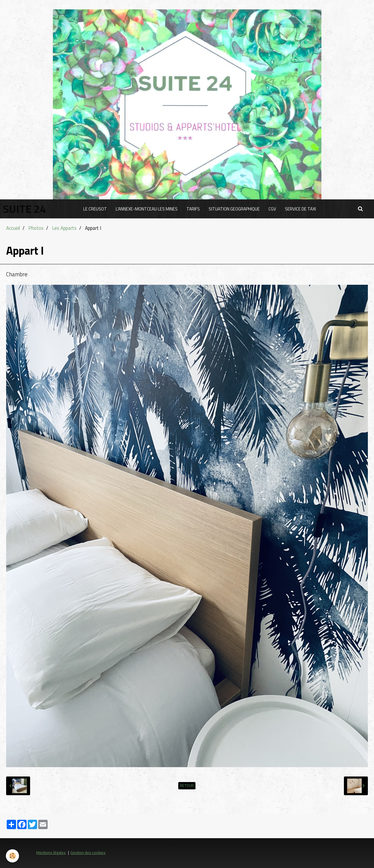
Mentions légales (51, 853)
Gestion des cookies (88, 853)
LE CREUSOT (95, 209)
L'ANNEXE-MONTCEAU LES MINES (147, 209)
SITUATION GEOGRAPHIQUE (234, 209)
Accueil (13, 228)
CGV (272, 209)
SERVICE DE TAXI (300, 209)
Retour (187, 786)
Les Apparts (64, 228)
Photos (36, 228)
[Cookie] (12, 856)
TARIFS (193, 209)
